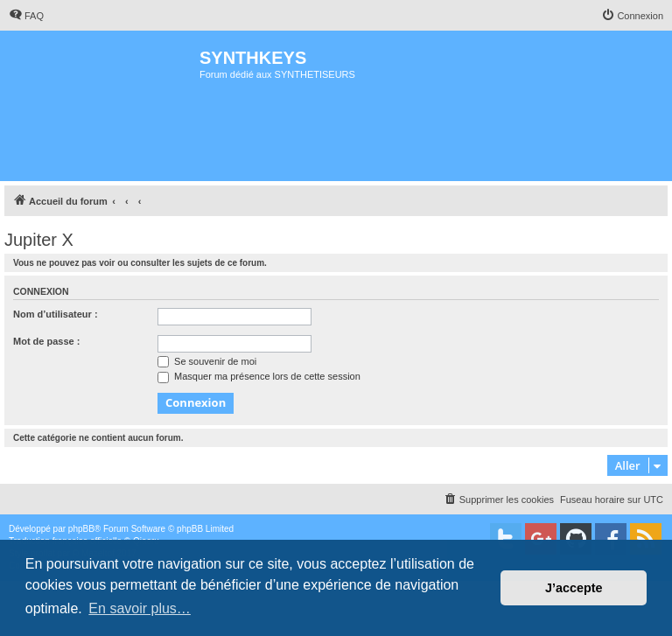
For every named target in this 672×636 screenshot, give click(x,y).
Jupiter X (39, 240)
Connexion (41, 291)
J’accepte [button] (574, 588)
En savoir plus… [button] (140, 608)
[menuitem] (26, 16)
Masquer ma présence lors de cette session (259, 376)
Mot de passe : (46, 341)
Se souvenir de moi (207, 361)
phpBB (81, 529)
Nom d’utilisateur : (56, 314)
